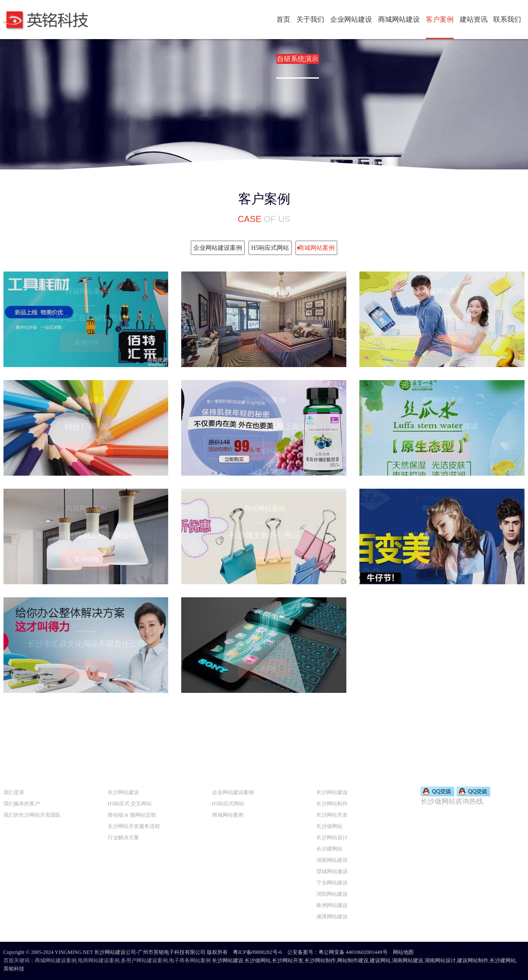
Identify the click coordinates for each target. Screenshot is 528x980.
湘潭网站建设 (332, 917)
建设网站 (380, 960)
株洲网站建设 (332, 905)
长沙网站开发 (332, 815)
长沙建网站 (329, 849)
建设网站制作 (473, 960)
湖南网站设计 (440, 960)
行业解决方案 (123, 838)
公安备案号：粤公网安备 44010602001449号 (337, 952)
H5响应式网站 (228, 804)
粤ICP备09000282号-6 (257, 952)
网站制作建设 (353, 960)
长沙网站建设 (123, 792)
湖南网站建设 (332, 860)
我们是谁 (14, 792)
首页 (283, 19)
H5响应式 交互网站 (130, 804)
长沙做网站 (329, 826)
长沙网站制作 (332, 804)
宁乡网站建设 (332, 883)
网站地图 (403, 952)
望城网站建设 (332, 871)
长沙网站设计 (332, 838)
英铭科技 (14, 969)
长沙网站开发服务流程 (134, 826)
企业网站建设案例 (233, 792)
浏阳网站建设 (332, 894)
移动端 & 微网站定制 (132, 815)
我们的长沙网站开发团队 (32, 815)
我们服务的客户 (22, 804)
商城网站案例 (228, 815)
